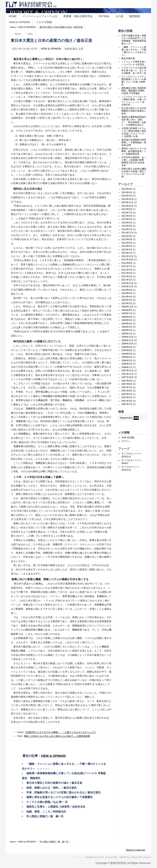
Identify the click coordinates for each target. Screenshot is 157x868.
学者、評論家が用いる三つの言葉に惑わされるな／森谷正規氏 (64, 792)
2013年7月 (127, 213)
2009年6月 (127, 317)
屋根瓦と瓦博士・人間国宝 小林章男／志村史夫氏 (56, 807)
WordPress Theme (129, 857)
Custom (147, 857)
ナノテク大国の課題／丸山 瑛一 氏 (47, 802)
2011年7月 (127, 266)
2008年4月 (127, 357)
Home (13, 27)
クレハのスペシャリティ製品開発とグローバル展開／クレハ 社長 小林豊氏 (134, 81)
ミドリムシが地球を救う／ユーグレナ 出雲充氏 (134, 63)
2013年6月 (127, 216)
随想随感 (135, 16)
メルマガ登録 (44, 22)
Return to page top (136, 850)
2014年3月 (127, 196)
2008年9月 (127, 347)
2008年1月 (127, 367)
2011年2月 (127, 276)
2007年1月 (127, 404)
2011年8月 (127, 263)
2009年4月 (127, 324)
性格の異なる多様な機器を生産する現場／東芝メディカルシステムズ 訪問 (134, 173)
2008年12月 (127, 337)
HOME (13, 16)
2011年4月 (127, 270)
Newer (18, 34)
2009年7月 (127, 313)
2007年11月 (127, 374)
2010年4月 (127, 297)
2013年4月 (127, 223)
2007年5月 (127, 394)
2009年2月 (127, 330)
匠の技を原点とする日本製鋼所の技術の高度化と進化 (134, 111)
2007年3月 (127, 401)
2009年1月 (127, 334)
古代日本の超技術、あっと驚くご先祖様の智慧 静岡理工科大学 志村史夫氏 (135, 161)
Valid (128, 437)
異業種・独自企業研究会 (78, 16)
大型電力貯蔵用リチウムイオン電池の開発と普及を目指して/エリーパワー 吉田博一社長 (134, 132)
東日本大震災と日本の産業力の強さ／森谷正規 (54, 783)
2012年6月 (127, 243)
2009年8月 (127, 310)
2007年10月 (127, 377)
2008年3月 (127, 360)
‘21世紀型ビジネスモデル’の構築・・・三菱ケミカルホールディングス (60, 732)
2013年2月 (127, 229)
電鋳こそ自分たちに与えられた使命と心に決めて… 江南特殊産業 (57, 736)
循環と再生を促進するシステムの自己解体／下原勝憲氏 (60, 797)
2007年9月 (127, 381)
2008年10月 (127, 344)
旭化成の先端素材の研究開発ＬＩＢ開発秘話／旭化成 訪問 (134, 142)
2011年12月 (127, 256)
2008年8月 (127, 350)
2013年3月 (127, 226)
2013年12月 (127, 199)
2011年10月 (127, 259)
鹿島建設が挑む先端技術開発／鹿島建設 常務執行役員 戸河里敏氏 (134, 91)
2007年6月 (127, 391)
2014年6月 (127, 189)
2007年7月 (127, 387)
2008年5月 (127, 354)
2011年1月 (127, 280)
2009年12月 (127, 307)
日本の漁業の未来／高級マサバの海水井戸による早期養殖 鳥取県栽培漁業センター (134, 40)
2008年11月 (127, 340)
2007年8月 (127, 384)
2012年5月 (127, 246)
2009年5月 (127, 320)
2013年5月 (127, 219)
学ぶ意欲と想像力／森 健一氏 (45, 816)
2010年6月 (127, 293)
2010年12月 (127, 283)
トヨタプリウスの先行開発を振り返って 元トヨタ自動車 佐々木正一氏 (134, 70)
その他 (119, 16)
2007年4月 (127, 397)
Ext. (141, 857)
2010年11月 (127, 286)
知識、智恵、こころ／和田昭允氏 (46, 812)
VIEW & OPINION (19, 22)
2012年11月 (127, 233)
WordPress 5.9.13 (95, 857)
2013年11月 (127, 202)
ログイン (126, 441)
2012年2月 (127, 253)
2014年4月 (127, 192)
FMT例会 (104, 16)
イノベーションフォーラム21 (40, 16)
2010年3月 (127, 300)
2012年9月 (127, 236)
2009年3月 (127, 327)
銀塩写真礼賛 (128, 58)
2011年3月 (127, 273)
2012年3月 (127, 249)
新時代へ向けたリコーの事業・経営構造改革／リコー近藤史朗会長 (134, 151)
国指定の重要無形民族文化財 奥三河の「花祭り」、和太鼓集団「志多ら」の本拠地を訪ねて (134, 121)
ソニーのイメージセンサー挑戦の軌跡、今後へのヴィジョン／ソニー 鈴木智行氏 (134, 101)
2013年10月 (127, 206)
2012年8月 (127, 239)
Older (30, 34)
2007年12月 (127, 370)
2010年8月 (127, 290)
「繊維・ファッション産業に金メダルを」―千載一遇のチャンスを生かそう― (134, 51)
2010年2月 (127, 303)
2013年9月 (127, 209)
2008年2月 (127, 364)
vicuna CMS (111, 857)
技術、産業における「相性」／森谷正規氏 (52, 788)
